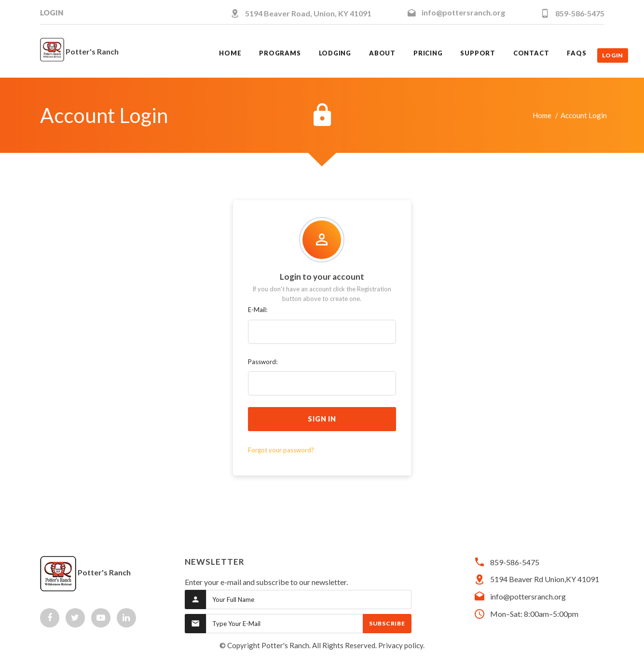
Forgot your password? (281, 450)
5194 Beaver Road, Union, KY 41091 (308, 13)
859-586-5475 (580, 13)
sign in (322, 419)
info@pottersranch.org (463, 12)
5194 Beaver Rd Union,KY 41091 (545, 579)
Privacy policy (401, 645)
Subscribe (387, 623)
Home (542, 115)
